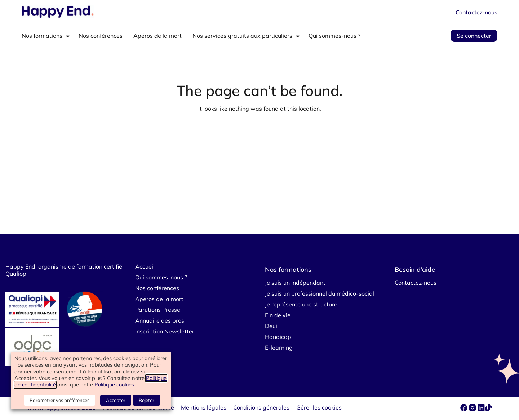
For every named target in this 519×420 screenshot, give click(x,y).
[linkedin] (481, 409)
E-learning (279, 348)
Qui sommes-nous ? (334, 36)
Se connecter (474, 36)
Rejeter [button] (147, 400)
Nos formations (42, 36)
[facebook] (465, 409)
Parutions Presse (158, 310)
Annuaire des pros (160, 320)
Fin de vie (278, 315)
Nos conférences (101, 36)
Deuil (272, 326)
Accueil (145, 266)
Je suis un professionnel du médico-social (320, 293)
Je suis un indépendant (295, 283)
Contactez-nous (476, 12)
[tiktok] (488, 409)
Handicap (278, 337)
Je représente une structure (301, 304)
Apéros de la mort (158, 36)
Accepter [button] (116, 400)
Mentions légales (204, 407)
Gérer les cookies (319, 407)
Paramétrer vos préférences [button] (60, 400)
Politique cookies (114, 385)
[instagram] (473, 409)
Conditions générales (261, 407)
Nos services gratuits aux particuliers (242, 36)
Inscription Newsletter (165, 331)
